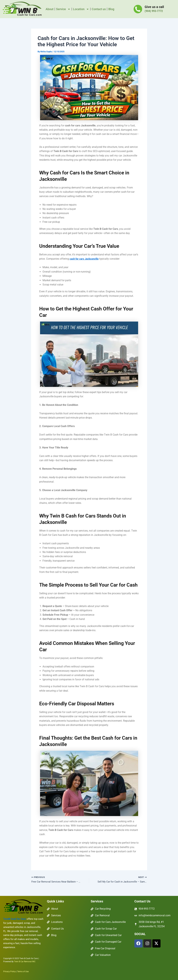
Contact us (99, 9)
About (50, 9)
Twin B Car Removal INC (25, 962)
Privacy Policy (9, 972)
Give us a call (154, 7)
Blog (111, 9)
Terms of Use (23, 972)
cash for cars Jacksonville (85, 259)
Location (81, 9)
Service (63, 9)
